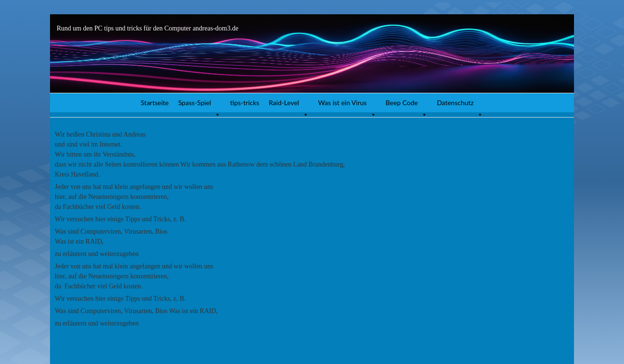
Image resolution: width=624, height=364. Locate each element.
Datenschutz (460, 105)
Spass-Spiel (199, 105)
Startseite (155, 103)
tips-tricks (245, 103)
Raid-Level (289, 105)
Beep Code (407, 105)
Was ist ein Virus (347, 105)
